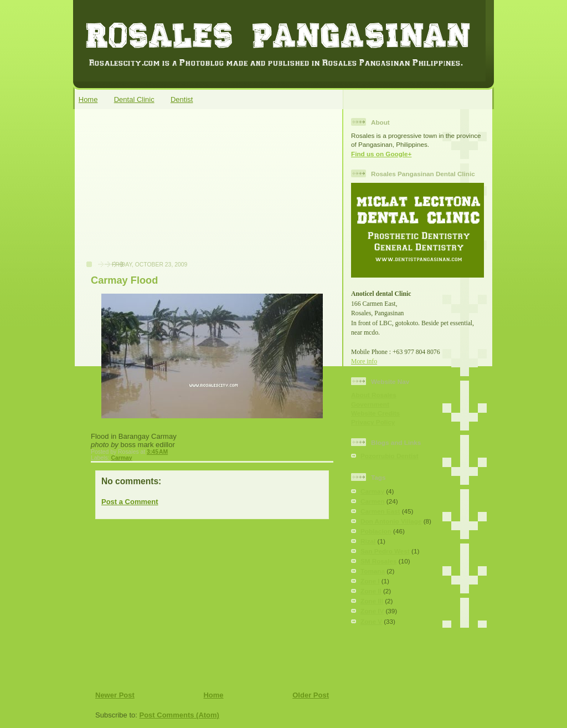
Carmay (121, 458)
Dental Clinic (134, 99)
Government (370, 404)
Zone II (371, 591)
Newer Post (115, 695)
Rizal (368, 541)
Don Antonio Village (391, 521)
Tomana (373, 571)
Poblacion (376, 531)
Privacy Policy (373, 422)
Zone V (371, 621)
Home (88, 99)
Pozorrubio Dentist (390, 456)
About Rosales (374, 395)
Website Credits (375, 413)
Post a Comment (130, 502)
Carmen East (380, 511)
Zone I (370, 581)
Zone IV (372, 611)
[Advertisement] (162, 191)
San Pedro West (385, 551)
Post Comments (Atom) (179, 715)
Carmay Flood (124, 280)
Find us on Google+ (381, 154)
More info (364, 362)
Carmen (373, 501)
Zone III (372, 601)
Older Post (311, 695)
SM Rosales (379, 561)
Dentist (182, 99)
